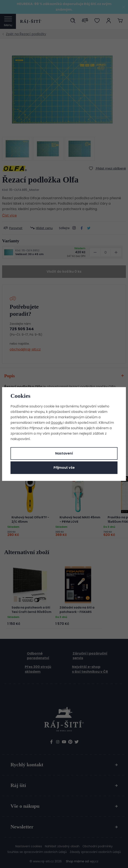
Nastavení (64, 453)
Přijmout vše (64, 468)
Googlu (57, 423)
